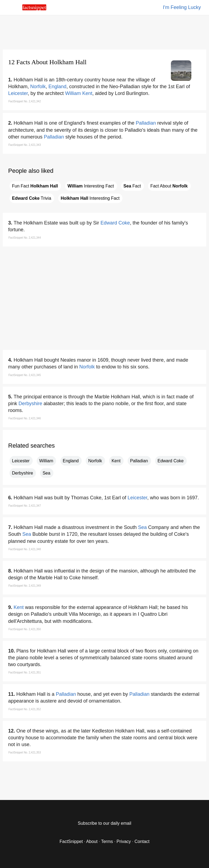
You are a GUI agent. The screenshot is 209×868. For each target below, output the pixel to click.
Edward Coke (115, 223)
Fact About (169, 186)
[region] (104, 31)
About (92, 841)
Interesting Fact (91, 186)
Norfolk (38, 87)
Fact (132, 186)
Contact (142, 841)
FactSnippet (71, 841)
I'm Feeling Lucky (182, 7)
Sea (46, 473)
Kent (87, 93)
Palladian (146, 123)
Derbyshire (30, 404)
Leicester (18, 93)
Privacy (124, 841)
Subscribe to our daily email (105, 823)
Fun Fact (35, 186)
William (73, 93)
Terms (107, 841)
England (57, 87)
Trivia (32, 198)
